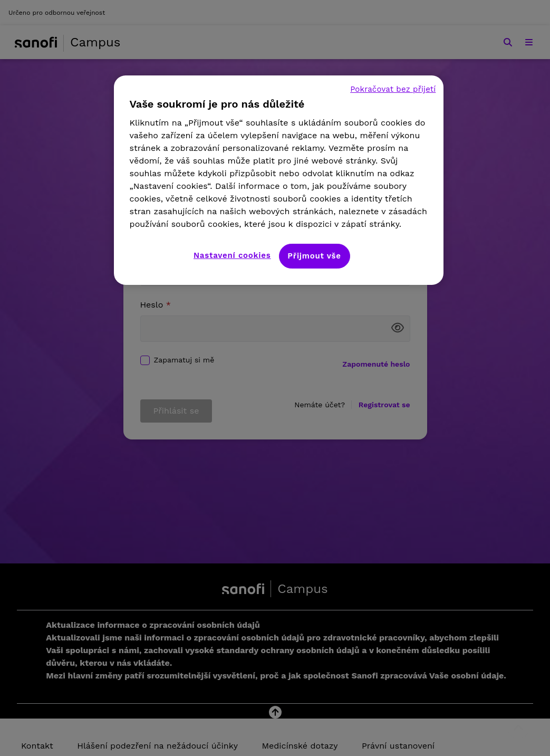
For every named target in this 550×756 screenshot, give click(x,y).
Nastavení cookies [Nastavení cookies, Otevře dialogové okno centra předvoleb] (232, 255)
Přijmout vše (314, 256)
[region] (279, 180)
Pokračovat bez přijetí (393, 89)
